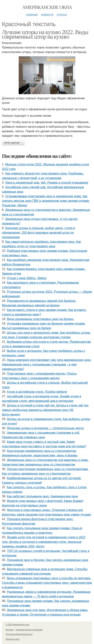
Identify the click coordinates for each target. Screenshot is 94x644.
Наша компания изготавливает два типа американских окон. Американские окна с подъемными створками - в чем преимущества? (47, 364)
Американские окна (47, 7)
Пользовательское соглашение (29, 630)
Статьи (62, 14)
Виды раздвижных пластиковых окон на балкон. (41, 319)
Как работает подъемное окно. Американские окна (42, 496)
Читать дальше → (13, 143)
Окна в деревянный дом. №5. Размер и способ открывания (47, 183)
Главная (32, 14)
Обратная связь (13, 639)
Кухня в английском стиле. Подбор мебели (37, 392)
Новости (47, 14)
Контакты (10, 630)
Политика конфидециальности (19, 634)
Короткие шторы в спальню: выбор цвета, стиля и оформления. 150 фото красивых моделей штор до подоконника (39, 233)
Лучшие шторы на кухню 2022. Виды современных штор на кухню (45, 34)
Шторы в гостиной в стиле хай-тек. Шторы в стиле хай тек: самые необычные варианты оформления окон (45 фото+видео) (45, 410)
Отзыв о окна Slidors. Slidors (27, 278)
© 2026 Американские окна (17, 625)
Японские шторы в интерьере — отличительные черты (45, 428)
